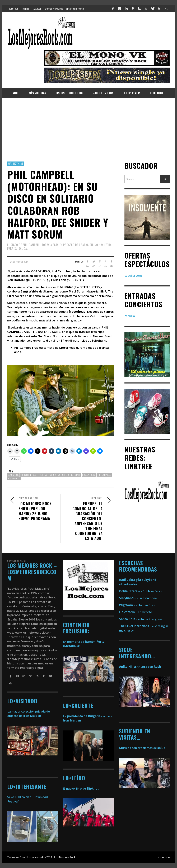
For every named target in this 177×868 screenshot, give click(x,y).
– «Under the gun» (140, 619)
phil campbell (104, 475)
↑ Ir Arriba (164, 857)
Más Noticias (16, 163)
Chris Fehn (26, 475)
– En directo (136, 612)
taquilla (130, 316)
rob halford (14, 478)
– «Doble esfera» (141, 591)
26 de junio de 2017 (19, 262)
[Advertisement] (88, 130)
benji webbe (13, 475)
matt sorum (50, 475)
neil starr (76, 475)
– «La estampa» (138, 598)
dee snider (38, 475)
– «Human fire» (137, 605)
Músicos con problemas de (142, 748)
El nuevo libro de (81, 788)
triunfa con (140, 667)
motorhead (63, 475)
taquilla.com (133, 276)
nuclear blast (89, 475)
